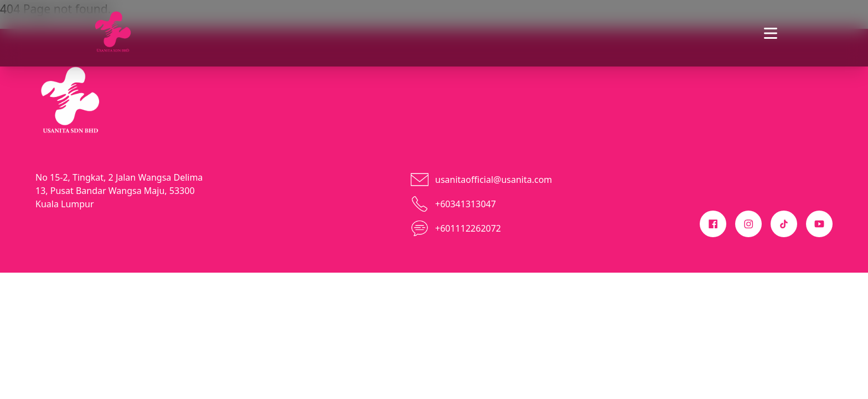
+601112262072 (468, 228)
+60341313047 (466, 204)
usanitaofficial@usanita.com (494, 180)
